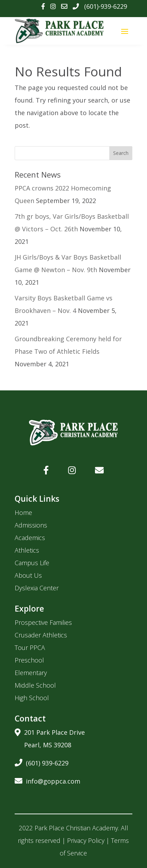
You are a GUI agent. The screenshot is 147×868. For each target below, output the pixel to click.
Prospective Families (43, 622)
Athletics (27, 550)
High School (32, 698)
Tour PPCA (30, 648)
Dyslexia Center (37, 588)
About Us (28, 575)
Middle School (35, 685)
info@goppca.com (47, 780)
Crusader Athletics (41, 635)
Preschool (29, 660)
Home (23, 512)
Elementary (31, 673)
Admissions (31, 525)
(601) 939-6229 (42, 762)
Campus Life (32, 563)
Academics (30, 538)
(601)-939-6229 (106, 6)
